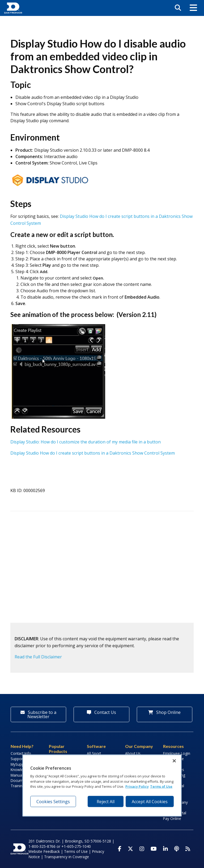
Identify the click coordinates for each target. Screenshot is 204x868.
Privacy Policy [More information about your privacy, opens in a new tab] (137, 786)
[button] (193, 8)
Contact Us (101, 712)
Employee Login (177, 753)
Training (18, 786)
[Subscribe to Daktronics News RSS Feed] (188, 849)
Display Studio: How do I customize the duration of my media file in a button (86, 442)
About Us (133, 753)
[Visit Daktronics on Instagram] (142, 849)
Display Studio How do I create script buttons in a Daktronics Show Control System (93, 453)
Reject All (106, 801)
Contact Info (21, 753)
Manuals (18, 775)
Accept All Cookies (150, 801)
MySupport (20, 764)
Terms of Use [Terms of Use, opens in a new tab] (161, 786)
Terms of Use (76, 851)
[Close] (174, 761)
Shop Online (164, 712)
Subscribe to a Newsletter (38, 714)
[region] (102, 785)
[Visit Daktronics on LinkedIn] (165, 849)
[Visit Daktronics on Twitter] (130, 849)
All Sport (94, 753)
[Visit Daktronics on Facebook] (120, 849)
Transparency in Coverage (67, 857)
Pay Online (172, 818)
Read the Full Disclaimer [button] (38, 657)
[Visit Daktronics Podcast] (177, 849)
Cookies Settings (53, 801)
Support (17, 759)
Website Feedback (44, 851)
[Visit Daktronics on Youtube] (154, 849)
